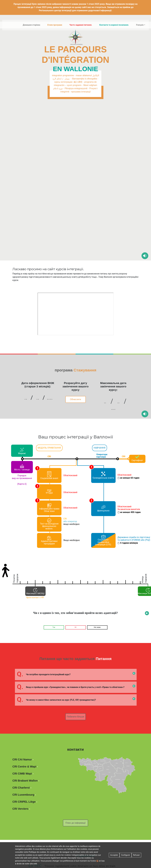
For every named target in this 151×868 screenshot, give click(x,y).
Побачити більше (76, 717)
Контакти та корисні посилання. (114, 25)
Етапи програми (55, 25)
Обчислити (75, 399)
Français (140, 25)
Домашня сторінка (31, 25)
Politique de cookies (37, 852)
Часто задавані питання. (81, 25)
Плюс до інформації (75, 823)
